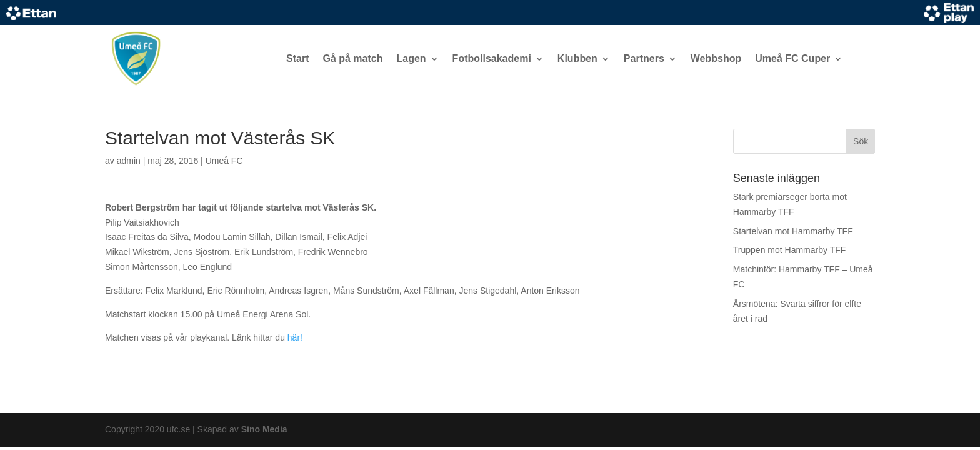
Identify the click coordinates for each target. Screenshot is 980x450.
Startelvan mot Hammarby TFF (793, 231)
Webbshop (716, 58)
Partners (644, 58)
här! (295, 337)
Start (297, 58)
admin (129, 161)
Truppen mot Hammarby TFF (790, 250)
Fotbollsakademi (492, 58)
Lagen (411, 58)
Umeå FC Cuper (792, 58)
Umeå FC (224, 161)
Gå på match (352, 58)
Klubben (577, 58)
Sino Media (264, 429)
